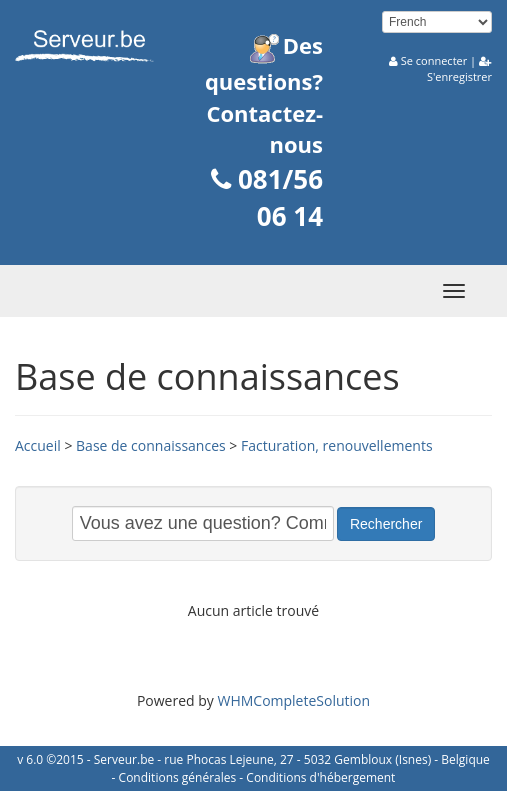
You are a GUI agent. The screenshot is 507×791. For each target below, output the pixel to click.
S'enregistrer (459, 76)
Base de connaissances (151, 445)
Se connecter (434, 60)
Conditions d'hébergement (320, 777)
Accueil (38, 445)
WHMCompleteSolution (293, 700)
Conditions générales (178, 777)
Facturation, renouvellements (337, 445)
